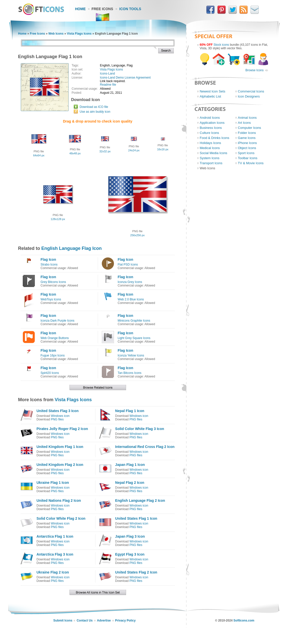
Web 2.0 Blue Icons (131, 299)
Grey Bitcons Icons (53, 282)
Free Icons (102, 9)
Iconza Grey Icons (130, 282)
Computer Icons (250, 128)
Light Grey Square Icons (134, 338)
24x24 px (134, 150)
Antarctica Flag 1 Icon (55, 536)
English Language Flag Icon (72, 248)
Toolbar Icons (248, 158)
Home (80, 9)
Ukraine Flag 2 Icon (53, 572)
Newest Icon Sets (213, 91)
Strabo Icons (49, 265)
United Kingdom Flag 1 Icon (60, 447)
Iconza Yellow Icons (131, 355)
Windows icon (60, 416)
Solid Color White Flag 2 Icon (61, 518)
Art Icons (244, 123)
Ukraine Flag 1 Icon (53, 483)
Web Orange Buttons (55, 338)
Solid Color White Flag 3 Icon (140, 429)
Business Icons (211, 128)
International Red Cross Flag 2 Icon (145, 447)
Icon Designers (249, 96)
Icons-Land (107, 74)
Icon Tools (130, 9)
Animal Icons (247, 118)
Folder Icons (247, 133)
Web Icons (56, 34)
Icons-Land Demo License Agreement (125, 78)
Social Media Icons (214, 153)
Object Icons (247, 148)
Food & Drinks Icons (215, 138)
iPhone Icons (247, 143)
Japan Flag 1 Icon (130, 465)
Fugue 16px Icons (53, 355)
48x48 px (75, 153)
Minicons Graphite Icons (134, 321)
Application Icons (212, 123)
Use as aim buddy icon (95, 112)
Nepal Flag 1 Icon (130, 411)
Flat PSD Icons (128, 265)
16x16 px (163, 149)
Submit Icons (63, 621)
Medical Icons (210, 148)
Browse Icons (254, 70)
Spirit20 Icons (50, 373)
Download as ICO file (94, 107)
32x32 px (105, 151)
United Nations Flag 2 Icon (59, 500)
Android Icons (210, 118)
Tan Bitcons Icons (130, 373)
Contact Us (84, 621)
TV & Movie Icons (251, 163)
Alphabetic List (211, 96)
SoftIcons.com (244, 621)
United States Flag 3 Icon (58, 411)
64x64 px (39, 155)
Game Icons (247, 138)
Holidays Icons (211, 143)
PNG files (57, 419)
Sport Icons (246, 153)
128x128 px (58, 219)
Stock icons (221, 45)
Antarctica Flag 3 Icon (55, 554)
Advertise (104, 621)
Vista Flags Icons (79, 34)
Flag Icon (48, 259)
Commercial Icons (251, 91)
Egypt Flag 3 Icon (130, 554)
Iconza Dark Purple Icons (58, 321)
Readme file (108, 85)
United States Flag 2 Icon (136, 572)
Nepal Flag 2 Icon (130, 483)
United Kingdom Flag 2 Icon (60, 465)
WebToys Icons (51, 299)
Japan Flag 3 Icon (130, 536)
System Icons (210, 158)
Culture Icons (210, 133)
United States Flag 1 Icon (136, 518)
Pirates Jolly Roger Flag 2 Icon (62, 429)
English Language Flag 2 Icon (140, 500)
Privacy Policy (125, 621)
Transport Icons (211, 163)
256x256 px (138, 235)
